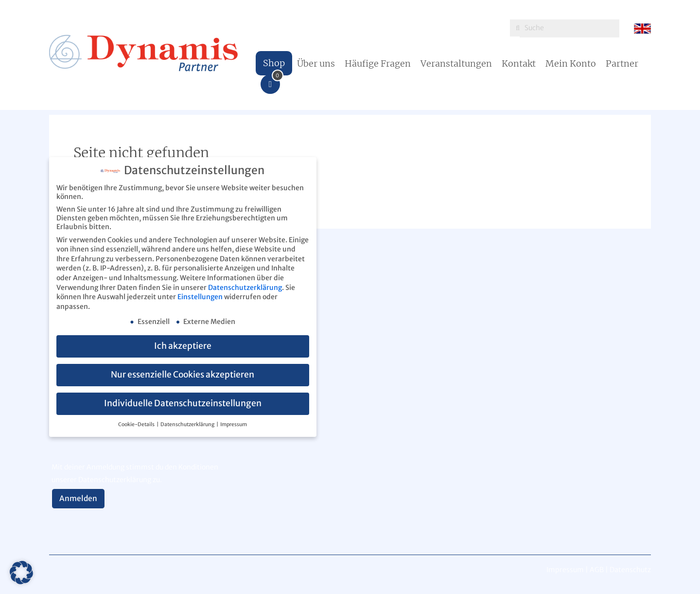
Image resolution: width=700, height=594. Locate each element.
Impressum (234, 424)
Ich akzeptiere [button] (183, 346)
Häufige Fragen (378, 63)
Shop (274, 63)
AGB (597, 570)
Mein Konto (571, 63)
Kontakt (519, 63)
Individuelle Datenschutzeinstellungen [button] (183, 403)
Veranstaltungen (456, 63)
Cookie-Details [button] (137, 424)
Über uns (316, 63)
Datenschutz (630, 570)
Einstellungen (200, 297)
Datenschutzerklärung (245, 288)
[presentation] (125, 437)
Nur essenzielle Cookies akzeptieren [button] (183, 375)
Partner (622, 63)
